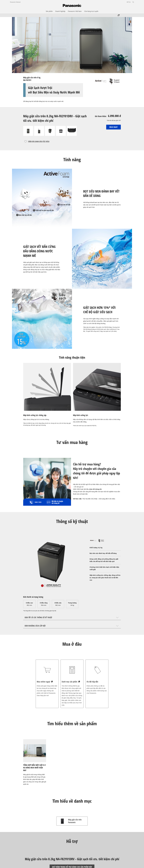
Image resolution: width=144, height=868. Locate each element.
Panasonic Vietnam (15, 2)
